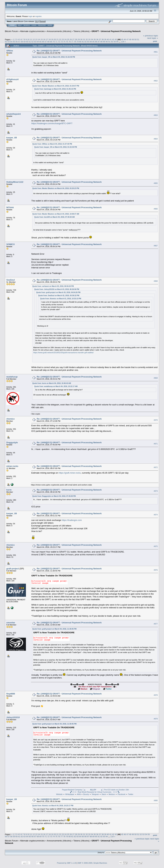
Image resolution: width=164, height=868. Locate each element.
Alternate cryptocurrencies (32, 31)
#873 (156, 491)
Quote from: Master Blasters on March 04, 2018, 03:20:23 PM (56, 188)
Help (20, 25)
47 (128, 39)
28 (76, 39)
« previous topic (151, 36)
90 (107, 42)
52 (6, 42)
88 (101, 42)
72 (59, 42)
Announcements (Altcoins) (59, 31)
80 (80, 42)
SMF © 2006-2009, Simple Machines (92, 863)
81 (83, 42)
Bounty (86, 794)
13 (36, 39)
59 (25, 42)
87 (99, 42)
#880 (156, 800)
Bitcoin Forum (11, 31)
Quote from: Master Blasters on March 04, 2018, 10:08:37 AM (56, 214)
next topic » (153, 38)
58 (22, 42)
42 (113, 39)
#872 (156, 467)
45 (122, 39)
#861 (156, 52)
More (50, 25)
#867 (156, 246)
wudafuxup (12, 377)
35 (95, 39)
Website (59, 794)
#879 (156, 719)
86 (96, 42)
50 (135, 39)
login (31, 16)
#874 (156, 515)
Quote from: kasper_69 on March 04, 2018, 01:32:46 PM (54, 57)
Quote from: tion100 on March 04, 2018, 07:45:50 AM (54, 217)
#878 (156, 695)
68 (48, 42)
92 (112, 42)
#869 (156, 378)
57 (19, 42)
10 (28, 39)
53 (9, 42)
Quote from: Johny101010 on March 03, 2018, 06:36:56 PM (57, 289)
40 (108, 39)
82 (86, 42)
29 (79, 39)
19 (52, 39)
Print (155, 41)
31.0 (37, 21)
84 (91, 42)
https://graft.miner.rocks (70, 473)
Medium (112, 794)
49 (133, 39)
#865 (156, 183)
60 (27, 42)
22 (60, 39)
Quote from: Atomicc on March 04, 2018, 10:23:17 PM (53, 806)
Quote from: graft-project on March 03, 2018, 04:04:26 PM (58, 292)
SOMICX (11, 244)
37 (100, 39)
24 (65, 39)
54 (11, 42)
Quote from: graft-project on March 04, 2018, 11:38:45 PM (54, 629)
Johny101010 (13, 717)
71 (56, 42)
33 (89, 39)
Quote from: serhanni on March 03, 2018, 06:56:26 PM (53, 286)
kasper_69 (12, 138)
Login (34, 25)
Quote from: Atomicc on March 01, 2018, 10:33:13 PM (61, 299)
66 (43, 42)
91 (109, 42)
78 (75, 42)
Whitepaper (70, 794)
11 (31, 39)
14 (39, 39)
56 (17, 42)
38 (103, 39)
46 (125, 39)
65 (40, 42)
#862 (156, 81)
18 (49, 39)
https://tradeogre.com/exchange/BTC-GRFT (52, 123)
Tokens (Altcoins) (81, 31)
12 (34, 39)
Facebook (121, 794)
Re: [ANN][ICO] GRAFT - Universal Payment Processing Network (69, 51)
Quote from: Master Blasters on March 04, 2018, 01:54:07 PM (56, 86)
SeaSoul (11, 280)
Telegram (95, 794)
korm (9, 490)
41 (111, 39)
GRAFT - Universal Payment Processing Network (116, 31)
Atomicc (11, 419)
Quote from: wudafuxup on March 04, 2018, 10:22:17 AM (56, 386)
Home (12, 25)
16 (44, 39)
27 (73, 39)
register (38, 16)
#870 (156, 420)
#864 (156, 139)
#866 (156, 209)
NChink (10, 207)
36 (97, 39)
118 (123, 42)
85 (93, 42)
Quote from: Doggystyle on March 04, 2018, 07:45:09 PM (54, 496)
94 (117, 42)
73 (62, 42)
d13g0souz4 (12, 79)
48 (130, 39)
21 (57, 39)
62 (33, 42)
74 (64, 42)
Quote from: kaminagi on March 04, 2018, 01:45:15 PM (55, 89)
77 (72, 42)
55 (14, 42)
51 (138, 39)
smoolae (11, 623)
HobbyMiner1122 (15, 182)
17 (47, 39)
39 (105, 39)
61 (30, 42)
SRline (10, 51)
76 (70, 42)
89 (104, 42)
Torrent (42, 21)
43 (116, 39)
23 (63, 39)
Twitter (131, 794)
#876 (156, 570)
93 (115, 42)
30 (81, 39)
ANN (79, 794)
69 (51, 42)
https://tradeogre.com (72, 520)
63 (35, 42)
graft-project (13, 569)
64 (38, 42)
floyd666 (11, 694)
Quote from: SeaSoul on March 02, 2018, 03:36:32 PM (59, 296)
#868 (156, 281)
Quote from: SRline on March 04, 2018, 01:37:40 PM (52, 144)
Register (42, 25)
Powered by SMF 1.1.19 (67, 863)
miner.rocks (12, 466)
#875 (156, 546)
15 (42, 39)
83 (88, 42)
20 (55, 39)
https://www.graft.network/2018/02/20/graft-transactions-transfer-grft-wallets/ (63, 353)
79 (78, 42)
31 (84, 39)
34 (92, 39)
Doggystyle (12, 442)
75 (67, 42)
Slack (104, 794)
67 (46, 42)
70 (54, 42)
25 (68, 39)
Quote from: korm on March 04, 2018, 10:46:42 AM (52, 383)
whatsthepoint (14, 114)
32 (87, 39)
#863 (156, 115)
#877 (156, 624)
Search (27, 25)
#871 (156, 444)
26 (71, 39)
